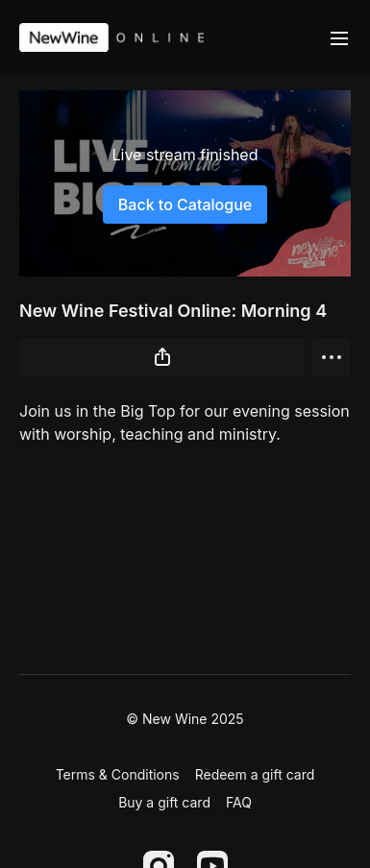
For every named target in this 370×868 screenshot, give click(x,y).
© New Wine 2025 (185, 719)
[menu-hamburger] (339, 37)
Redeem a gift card (255, 774)
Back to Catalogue (185, 205)
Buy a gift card (164, 802)
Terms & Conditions (118, 774)
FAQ (239, 802)
